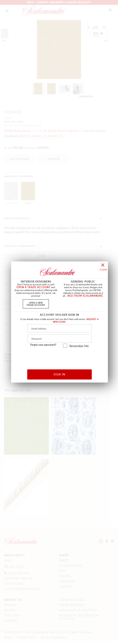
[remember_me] (65, 346)
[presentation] (60, 357)
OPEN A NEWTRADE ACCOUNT (36, 304)
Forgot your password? (43, 345)
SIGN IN (59, 374)
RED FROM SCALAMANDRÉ (85, 296)
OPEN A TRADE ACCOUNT (33, 287)
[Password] (60, 338)
